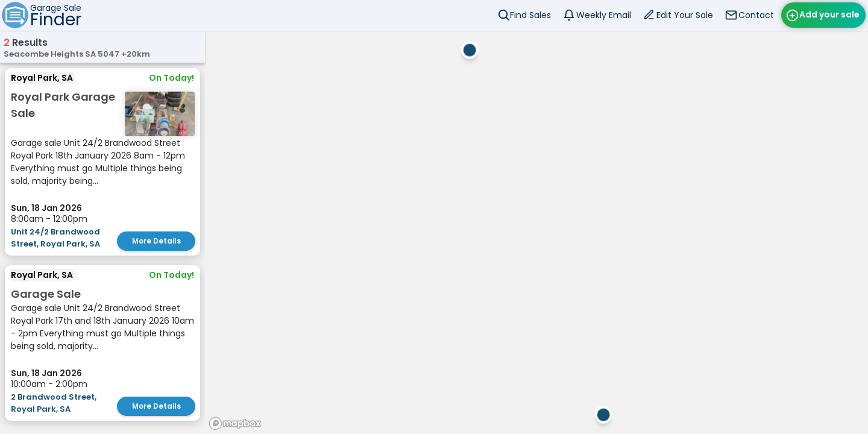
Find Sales (530, 15)
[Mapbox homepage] (235, 423)
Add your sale (829, 14)
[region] (536, 232)
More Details (156, 241)
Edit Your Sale (685, 15)
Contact (756, 15)
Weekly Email (604, 15)
